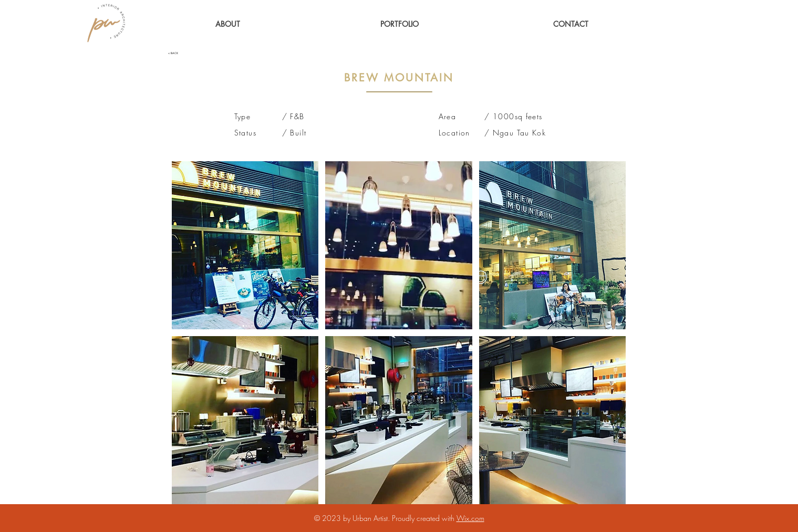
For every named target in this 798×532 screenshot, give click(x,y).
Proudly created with (424, 518)
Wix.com (470, 518)
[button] (400, 24)
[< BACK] (203, 53)
